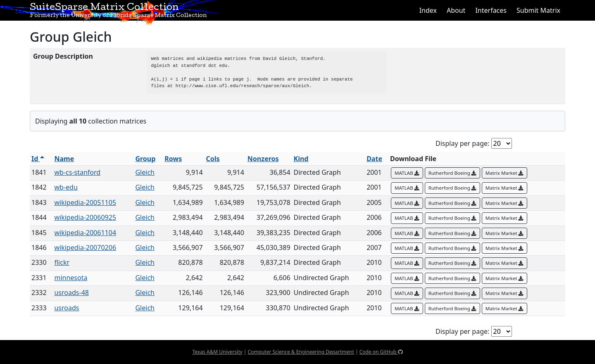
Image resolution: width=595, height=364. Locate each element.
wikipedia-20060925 (85, 217)
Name (64, 159)
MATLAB (407, 173)
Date (374, 159)
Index (428, 10)
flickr (62, 262)
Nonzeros (263, 159)
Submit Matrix (538, 10)
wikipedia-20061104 (85, 233)
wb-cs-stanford (77, 172)
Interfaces (491, 10)
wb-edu (66, 187)
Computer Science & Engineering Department (301, 352)
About (456, 10)
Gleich (145, 172)
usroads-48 (71, 293)
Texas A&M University (217, 352)
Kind (301, 159)
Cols (213, 159)
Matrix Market (505, 173)
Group (145, 159)
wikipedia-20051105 (85, 202)
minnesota (71, 278)
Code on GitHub (381, 352)
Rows (173, 159)
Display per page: (462, 143)
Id (38, 159)
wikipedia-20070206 (85, 247)
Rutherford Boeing (452, 173)
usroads (67, 308)
